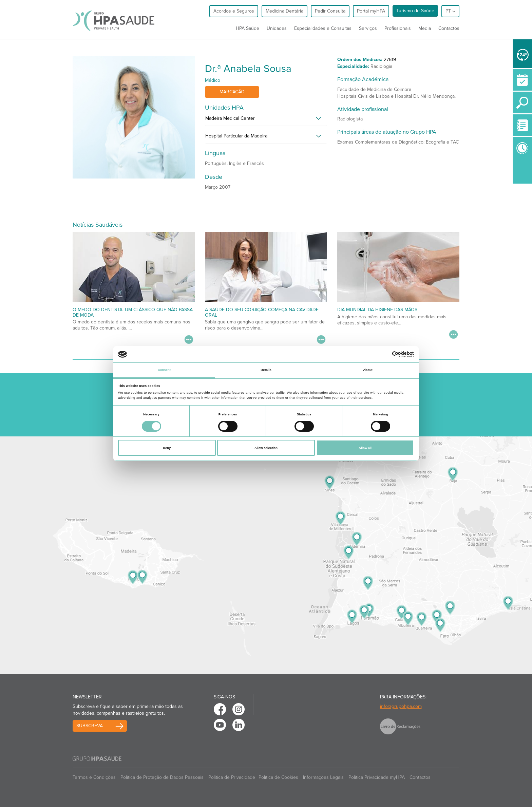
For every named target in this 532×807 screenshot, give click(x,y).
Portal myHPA (371, 11)
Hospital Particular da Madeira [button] (236, 136)
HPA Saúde (248, 28)
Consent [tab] (164, 370)
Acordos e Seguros (234, 11)
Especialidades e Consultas (323, 28)
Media (425, 28)
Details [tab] (266, 370)
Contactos (449, 28)
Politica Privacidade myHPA (377, 777)
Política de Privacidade (232, 777)
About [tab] (368, 370)
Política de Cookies (278, 777)
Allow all (365, 448)
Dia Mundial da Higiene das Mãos (377, 310)
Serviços (368, 28)
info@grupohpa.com (401, 706)
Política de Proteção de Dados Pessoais (162, 777)
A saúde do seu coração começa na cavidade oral (262, 312)
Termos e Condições (94, 777)
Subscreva (90, 726)
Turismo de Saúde (415, 11)
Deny (167, 448)
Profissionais (398, 28)
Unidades (277, 28)
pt (450, 11)
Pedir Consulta (330, 11)
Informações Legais (323, 777)
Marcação (232, 92)
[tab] (266, 120)
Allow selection (266, 448)
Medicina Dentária (284, 11)
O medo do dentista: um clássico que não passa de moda (133, 312)
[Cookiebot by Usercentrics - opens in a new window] (384, 354)
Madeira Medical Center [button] (230, 118)
